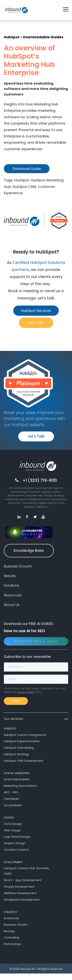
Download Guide (27, 169)
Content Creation (16, 850)
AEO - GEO (11, 792)
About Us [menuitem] (12, 605)
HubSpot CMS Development (24, 761)
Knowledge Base (29, 551)
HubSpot (12, 37)
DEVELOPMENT (13, 862)
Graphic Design (15, 843)
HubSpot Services (36, 311)
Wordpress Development (22, 900)
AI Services (11, 918)
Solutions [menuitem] (11, 585)
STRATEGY (11, 912)
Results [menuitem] (10, 576)
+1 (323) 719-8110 (40, 480)
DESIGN (9, 817)
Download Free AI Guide (36, 641)
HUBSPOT (10, 728)
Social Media (13, 805)
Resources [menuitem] (13, 595)
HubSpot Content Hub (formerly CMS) (26, 871)
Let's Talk (36, 323)
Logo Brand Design (17, 837)
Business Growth (16, 925)
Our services (36, 719)
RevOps (9, 931)
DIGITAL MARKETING (17, 773)
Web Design (12, 830)
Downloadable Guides (43, 37)
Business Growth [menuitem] (18, 566)
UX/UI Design (13, 824)
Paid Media (12, 799)
